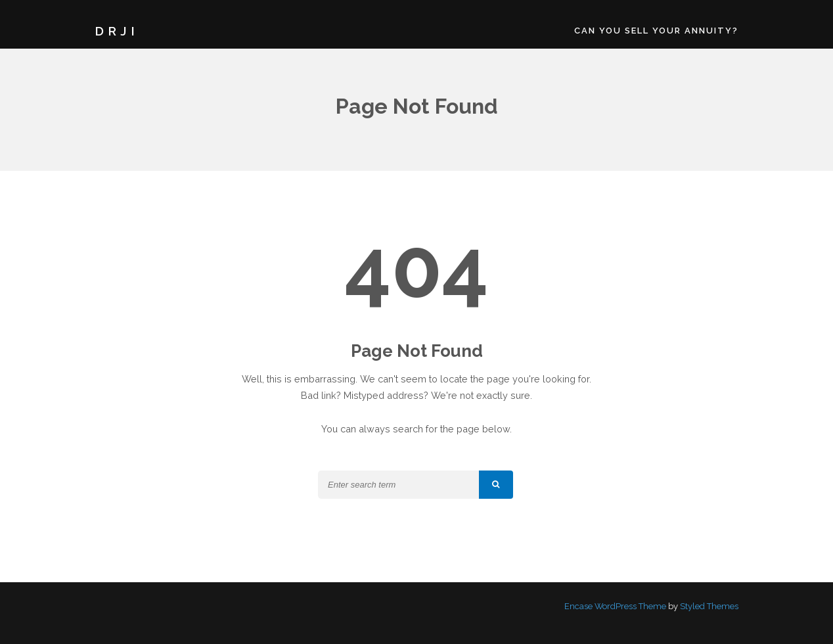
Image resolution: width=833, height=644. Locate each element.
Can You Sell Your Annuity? (656, 31)
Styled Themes (709, 606)
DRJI (117, 31)
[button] (496, 485)
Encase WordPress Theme (615, 606)
